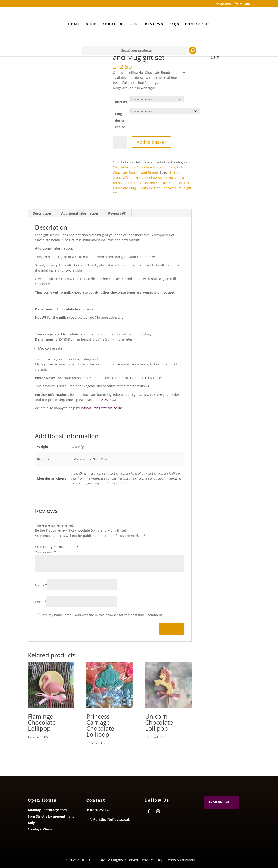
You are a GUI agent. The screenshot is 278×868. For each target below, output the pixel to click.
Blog (134, 24)
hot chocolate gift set (166, 183)
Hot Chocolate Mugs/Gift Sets (153, 167)
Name (41, 585)
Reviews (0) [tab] (117, 213)
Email (41, 602)
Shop (91, 24)
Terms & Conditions (181, 860)
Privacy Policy (152, 860)
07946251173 (100, 810)
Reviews (154, 24)
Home (74, 24)
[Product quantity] (120, 143)
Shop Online (219, 802)
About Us (113, 24)
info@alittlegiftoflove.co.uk (101, 408)
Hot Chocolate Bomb (151, 178)
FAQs (174, 24)
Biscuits (121, 102)
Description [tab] (42, 213)
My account (223, 4)
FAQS (103, 400)
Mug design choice (120, 120)
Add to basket (151, 142)
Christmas (121, 167)
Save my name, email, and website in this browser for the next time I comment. (102, 615)
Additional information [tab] (80, 213)
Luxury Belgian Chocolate (157, 188)
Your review (45, 552)
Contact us (198, 24)
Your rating (45, 547)
